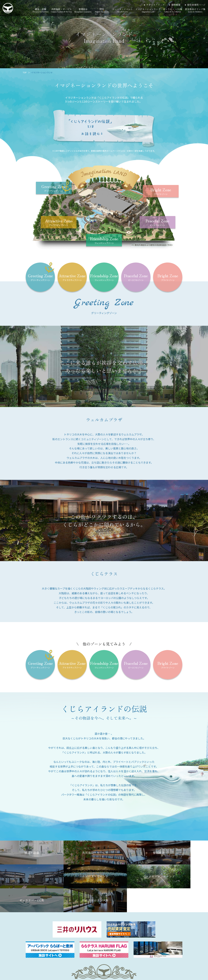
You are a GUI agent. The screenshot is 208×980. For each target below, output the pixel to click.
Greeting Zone (54, 188)
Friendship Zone (104, 240)
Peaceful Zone (157, 222)
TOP (25, 72)
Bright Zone (161, 191)
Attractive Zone (59, 222)
